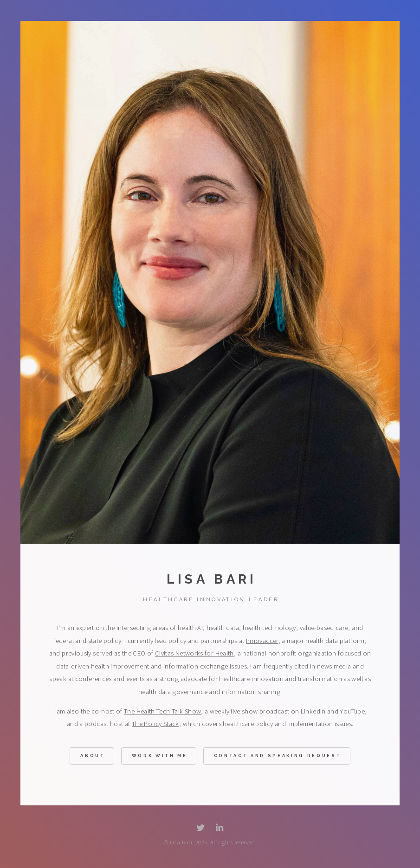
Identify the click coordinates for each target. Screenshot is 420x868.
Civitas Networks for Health (194, 654)
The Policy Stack (155, 725)
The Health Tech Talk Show (162, 712)
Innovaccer (262, 641)
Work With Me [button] (160, 756)
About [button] (93, 756)
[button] (200, 828)
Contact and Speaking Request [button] (278, 756)
